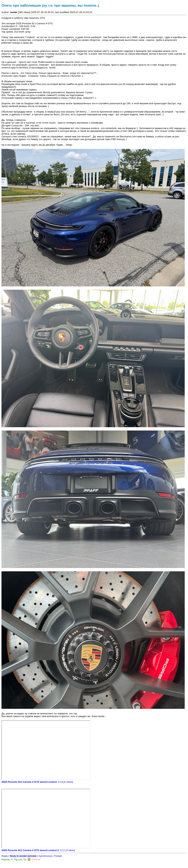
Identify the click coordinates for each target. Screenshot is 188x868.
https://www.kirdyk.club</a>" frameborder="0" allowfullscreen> (46, 750)
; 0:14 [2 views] (37, 782)
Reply (5, 856)
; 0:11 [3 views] (38, 850)
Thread (58, 856)
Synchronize (45, 856)
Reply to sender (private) (23, 856)
